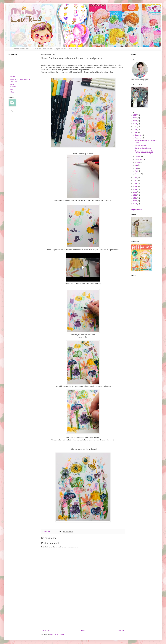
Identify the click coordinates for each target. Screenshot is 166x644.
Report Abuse (137, 210)
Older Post (121, 631)
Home (77, 49)
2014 (135, 189)
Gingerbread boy (140, 145)
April (137, 171)
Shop (12, 92)
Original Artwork (60, 49)
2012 (135, 195)
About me (14, 82)
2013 (135, 192)
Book (70, 49)
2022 (135, 124)
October (138, 156)
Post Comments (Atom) (58, 634)
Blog (12, 89)
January (138, 174)
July (137, 165)
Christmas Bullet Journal (143, 148)
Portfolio (13, 87)
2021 (135, 127)
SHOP (9, 49)
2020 (135, 130)
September (139, 159)
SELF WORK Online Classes (42, 49)
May (137, 168)
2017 (135, 180)
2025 (135, 115)
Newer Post (46, 631)
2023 (135, 121)
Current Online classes (22, 49)
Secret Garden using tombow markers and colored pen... (144, 152)
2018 (135, 178)
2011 (135, 198)
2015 (135, 186)
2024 (135, 118)
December (139, 135)
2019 (135, 132)
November (139, 138)
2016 (135, 183)
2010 (135, 201)
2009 (135, 204)
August (138, 162)
